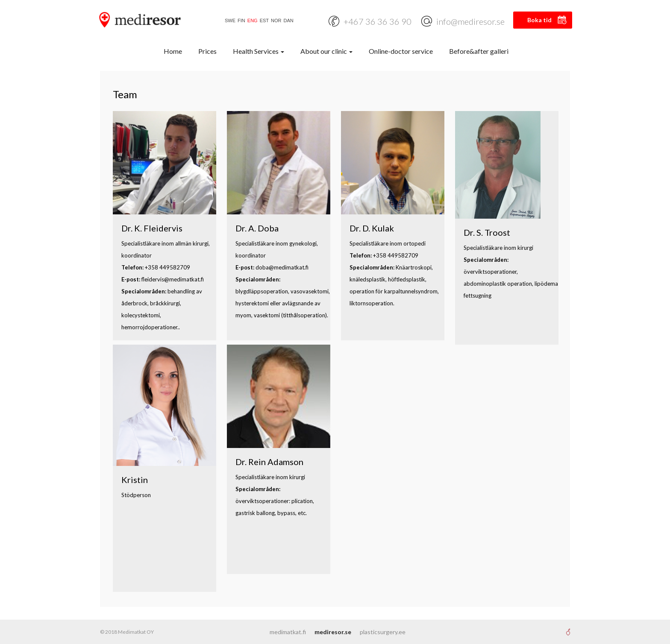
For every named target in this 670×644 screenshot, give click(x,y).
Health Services (259, 51)
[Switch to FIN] (240, 21)
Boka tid (539, 20)
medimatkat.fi (288, 632)
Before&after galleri (479, 51)
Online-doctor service (401, 51)
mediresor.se (333, 632)
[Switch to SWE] (229, 21)
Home (173, 51)
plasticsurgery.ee (383, 632)
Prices (207, 51)
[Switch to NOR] (275, 21)
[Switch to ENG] (251, 21)
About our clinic (326, 51)
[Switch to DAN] (288, 21)
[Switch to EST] (263, 21)
